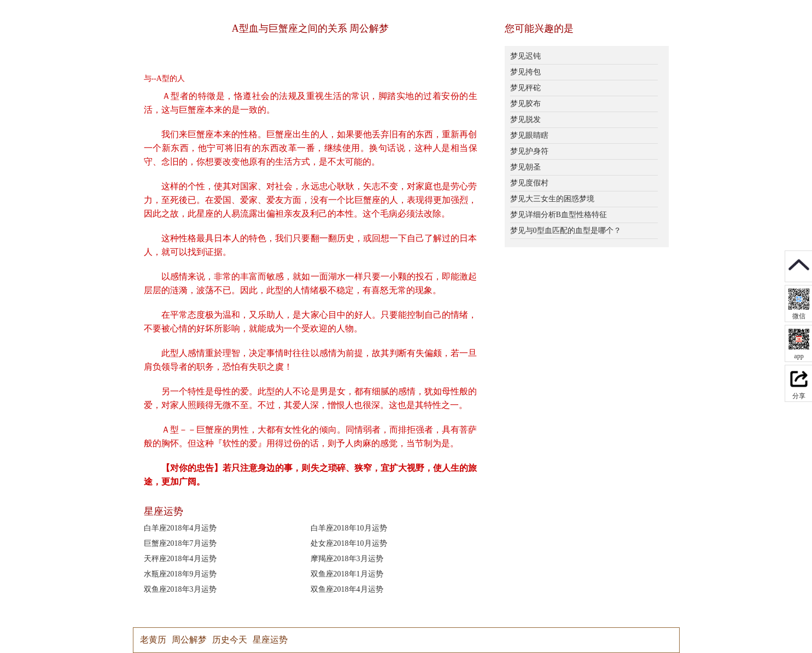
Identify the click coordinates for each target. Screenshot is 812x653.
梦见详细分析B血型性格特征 (559, 215)
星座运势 (270, 640)
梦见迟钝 (525, 56)
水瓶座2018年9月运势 (180, 574)
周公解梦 (189, 640)
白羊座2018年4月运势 (180, 528)
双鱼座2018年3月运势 (180, 589)
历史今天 (230, 640)
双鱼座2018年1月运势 (347, 574)
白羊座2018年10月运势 (349, 528)
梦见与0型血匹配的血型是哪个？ (566, 231)
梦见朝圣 (525, 167)
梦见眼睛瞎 (529, 135)
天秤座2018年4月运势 (180, 559)
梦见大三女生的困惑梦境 (552, 199)
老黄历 (153, 640)
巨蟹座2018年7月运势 (180, 543)
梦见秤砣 (525, 88)
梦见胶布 (525, 104)
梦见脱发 (525, 119)
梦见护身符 (529, 151)
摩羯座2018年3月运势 (347, 559)
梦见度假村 (529, 183)
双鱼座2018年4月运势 (347, 589)
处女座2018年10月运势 (349, 543)
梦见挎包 (525, 72)
